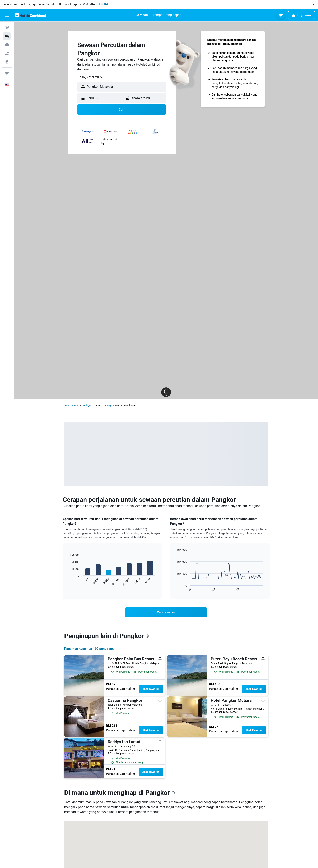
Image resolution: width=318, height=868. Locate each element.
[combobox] (91, 77)
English (104, 4)
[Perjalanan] (7, 73)
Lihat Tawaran (151, 689)
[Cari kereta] (7, 45)
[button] (314, 4)
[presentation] (147, 636)
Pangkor (110, 406)
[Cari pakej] (7, 53)
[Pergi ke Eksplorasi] (7, 62)
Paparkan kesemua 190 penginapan (90, 649)
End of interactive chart (68, 583)
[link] (166, 612)
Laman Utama (70, 406)
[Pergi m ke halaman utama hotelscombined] (30, 15)
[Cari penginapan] (7, 36)
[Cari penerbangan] (7, 28)
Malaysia (87, 406)
